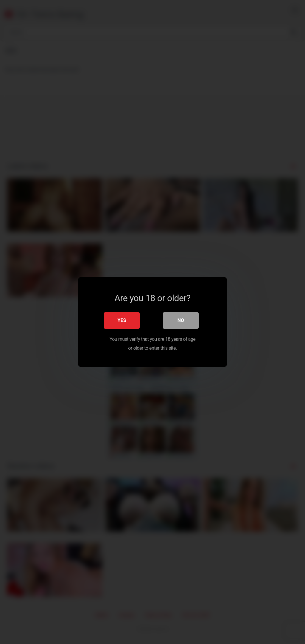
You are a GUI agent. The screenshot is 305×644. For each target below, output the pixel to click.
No (181, 320)
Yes (122, 320)
